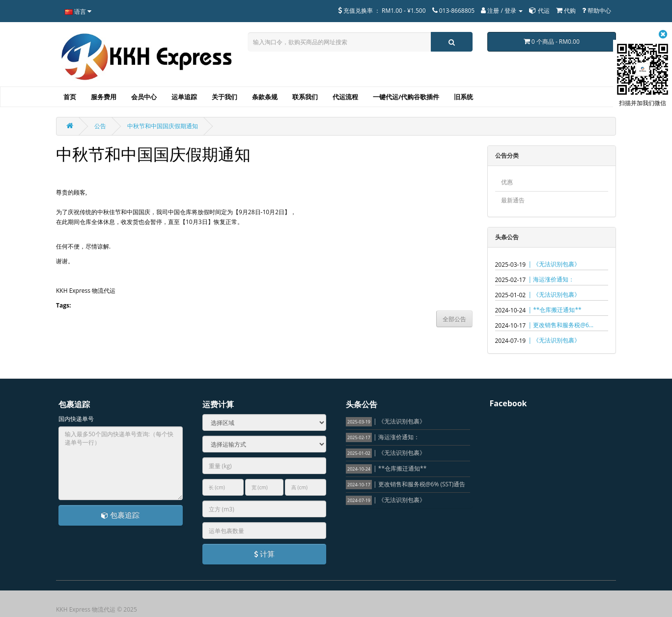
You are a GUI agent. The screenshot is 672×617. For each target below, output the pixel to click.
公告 (100, 126)
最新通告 (513, 200)
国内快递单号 (76, 419)
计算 (264, 554)
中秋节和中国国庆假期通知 (163, 126)
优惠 (507, 182)
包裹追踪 (120, 515)
